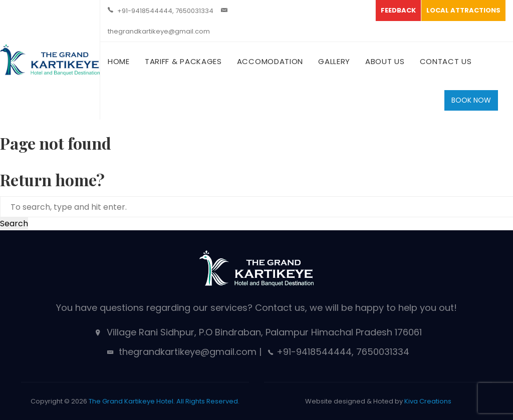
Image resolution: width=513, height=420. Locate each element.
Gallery (334, 61)
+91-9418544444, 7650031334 (165, 11)
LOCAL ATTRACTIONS (463, 10)
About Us (385, 61)
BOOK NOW (471, 100)
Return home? (52, 179)
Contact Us (446, 61)
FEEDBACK (398, 10)
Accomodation (270, 61)
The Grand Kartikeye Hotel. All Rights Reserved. (164, 401)
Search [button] (14, 224)
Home (119, 61)
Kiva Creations (428, 401)
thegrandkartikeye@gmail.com (159, 31)
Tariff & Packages (183, 61)
